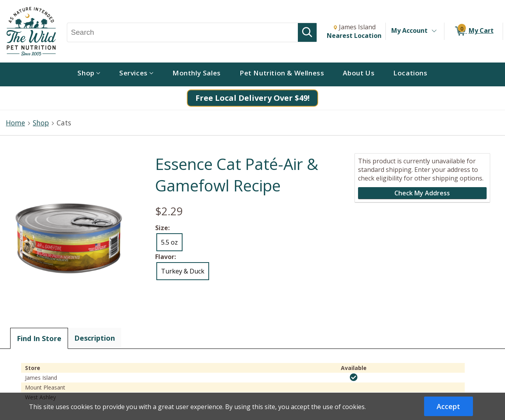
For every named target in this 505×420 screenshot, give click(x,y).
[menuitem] (89, 74)
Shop (41, 123)
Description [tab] (95, 338)
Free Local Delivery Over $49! (252, 98)
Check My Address (422, 193)
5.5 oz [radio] (169, 242)
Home (15, 123)
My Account (409, 30)
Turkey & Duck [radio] (183, 271)
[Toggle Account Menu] (434, 31)
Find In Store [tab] (39, 338)
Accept (448, 406)
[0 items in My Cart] (474, 31)
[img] (354, 377)
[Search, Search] (183, 32)
